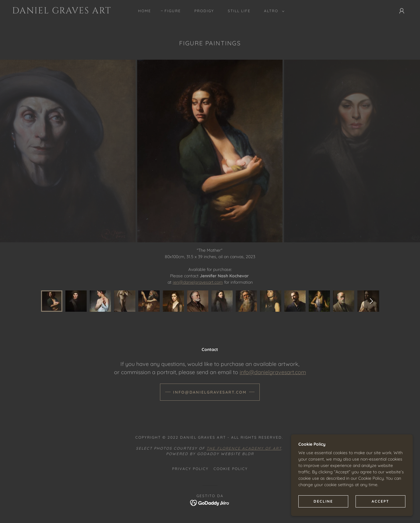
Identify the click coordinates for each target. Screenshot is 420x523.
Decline (323, 501)
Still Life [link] (239, 11)
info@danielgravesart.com (273, 372)
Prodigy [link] (204, 11)
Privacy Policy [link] (190, 469)
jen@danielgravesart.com (198, 282)
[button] (273, 11)
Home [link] (145, 11)
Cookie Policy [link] (231, 469)
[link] (67, 12)
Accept (380, 501)
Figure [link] (173, 11)
